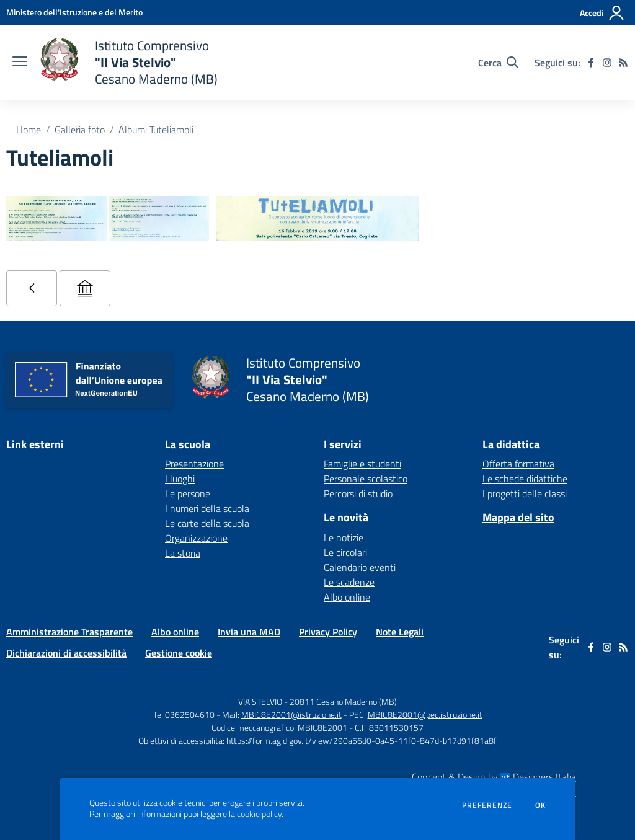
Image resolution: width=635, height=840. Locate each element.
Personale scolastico (366, 479)
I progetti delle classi (525, 493)
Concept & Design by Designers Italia (494, 777)
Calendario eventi (360, 567)
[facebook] (591, 63)
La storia (183, 553)
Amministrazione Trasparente (69, 632)
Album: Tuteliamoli (156, 130)
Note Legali (400, 632)
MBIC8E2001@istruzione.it (291, 714)
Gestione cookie (179, 653)
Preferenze (487, 805)
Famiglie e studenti (362, 464)
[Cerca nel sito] (498, 63)
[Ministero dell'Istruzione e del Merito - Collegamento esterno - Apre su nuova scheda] (74, 12)
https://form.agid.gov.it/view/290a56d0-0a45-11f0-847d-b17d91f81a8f (362, 741)
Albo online (347, 597)
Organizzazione (196, 538)
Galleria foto (80, 130)
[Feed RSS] (623, 63)
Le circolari (345, 552)
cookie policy (259, 814)
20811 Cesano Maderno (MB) (343, 701)
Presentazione (194, 464)
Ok (541, 805)
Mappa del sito (518, 517)
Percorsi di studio (358, 493)
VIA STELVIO (260, 701)
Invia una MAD (249, 632)
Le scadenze (349, 582)
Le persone (188, 493)
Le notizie (344, 537)
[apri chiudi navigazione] (20, 63)
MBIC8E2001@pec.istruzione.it (425, 714)
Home (29, 130)
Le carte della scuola (207, 523)
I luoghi (180, 479)
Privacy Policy (328, 632)
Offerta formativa (518, 464)
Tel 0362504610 (184, 714)
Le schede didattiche (525, 479)
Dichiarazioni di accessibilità (66, 653)
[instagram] (607, 63)
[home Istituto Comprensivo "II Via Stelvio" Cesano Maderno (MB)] (129, 62)
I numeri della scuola (207, 508)
